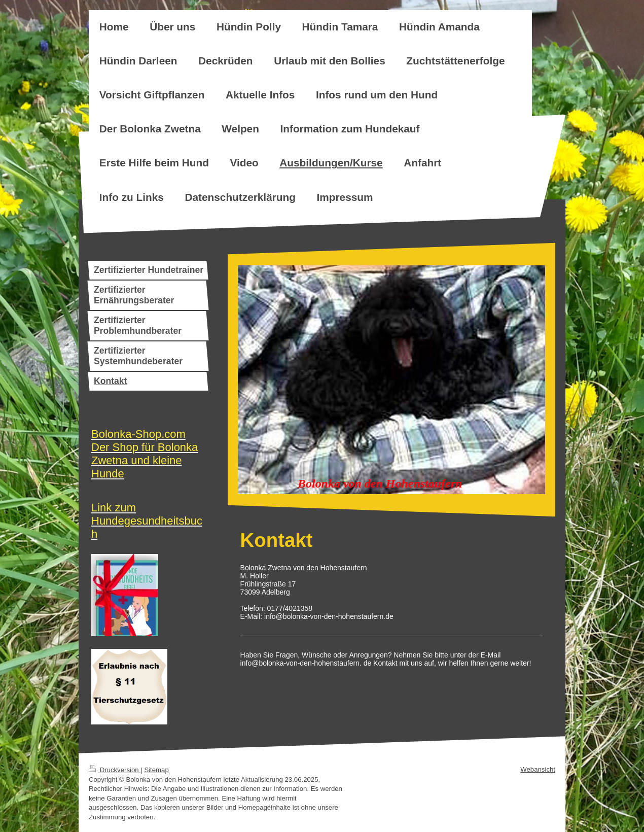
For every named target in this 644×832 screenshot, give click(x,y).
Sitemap (156, 770)
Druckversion (115, 770)
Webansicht (538, 769)
